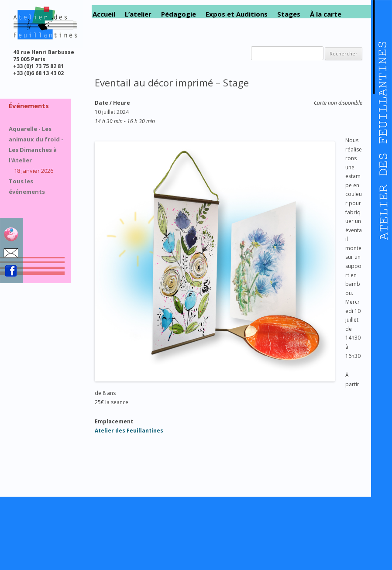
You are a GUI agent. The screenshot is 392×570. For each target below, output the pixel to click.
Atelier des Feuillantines (129, 431)
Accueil (104, 14)
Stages (289, 14)
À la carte (326, 14)
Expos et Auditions (237, 14)
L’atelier (138, 14)
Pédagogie (179, 14)
